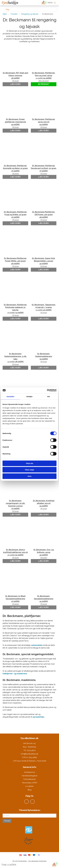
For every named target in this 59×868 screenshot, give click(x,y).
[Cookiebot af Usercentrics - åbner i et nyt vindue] (47, 390)
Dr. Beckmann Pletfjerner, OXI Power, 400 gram (44, 216)
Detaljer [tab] (29, 396)
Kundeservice (29, 772)
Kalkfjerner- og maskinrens (15, 674)
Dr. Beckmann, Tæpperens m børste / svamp (44, 309)
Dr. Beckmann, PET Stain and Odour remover (15, 77)
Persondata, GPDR (30, 783)
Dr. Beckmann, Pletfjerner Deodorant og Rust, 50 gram (44, 170)
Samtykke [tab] (10, 396)
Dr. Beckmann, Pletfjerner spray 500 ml (44, 123)
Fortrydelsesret (29, 779)
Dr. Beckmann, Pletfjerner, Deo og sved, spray (44, 77)
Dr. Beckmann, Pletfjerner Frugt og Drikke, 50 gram (15, 216)
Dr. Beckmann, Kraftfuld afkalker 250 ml (44, 505)
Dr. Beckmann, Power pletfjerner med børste (15, 123)
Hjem (5, 14)
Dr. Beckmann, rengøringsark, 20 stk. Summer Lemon (15, 506)
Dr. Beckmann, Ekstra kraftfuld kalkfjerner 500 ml (15, 554)
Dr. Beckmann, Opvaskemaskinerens (44, 600)
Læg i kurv (15, 84)
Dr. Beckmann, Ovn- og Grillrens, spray (44, 554)
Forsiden (14, 14)
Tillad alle (29, 463)
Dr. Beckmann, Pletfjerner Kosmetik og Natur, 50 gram (15, 170)
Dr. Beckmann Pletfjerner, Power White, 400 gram (15, 262)
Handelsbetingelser (30, 776)
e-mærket (29, 786)
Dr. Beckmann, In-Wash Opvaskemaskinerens (15, 600)
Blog (30, 790)
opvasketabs (38, 717)
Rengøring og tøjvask (30, 14)
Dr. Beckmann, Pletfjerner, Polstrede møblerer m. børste (15, 310)
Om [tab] (49, 396)
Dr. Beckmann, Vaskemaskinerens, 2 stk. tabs (15, 359)
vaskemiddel (36, 645)
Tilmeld (7, 821)
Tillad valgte (29, 470)
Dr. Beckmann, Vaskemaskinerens (44, 358)
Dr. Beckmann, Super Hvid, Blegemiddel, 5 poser (44, 262)
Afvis (30, 476)
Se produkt (44, 84)
